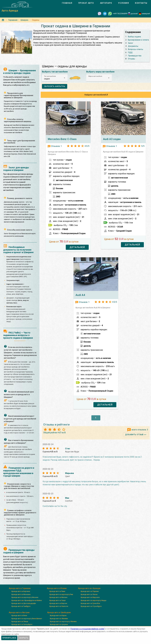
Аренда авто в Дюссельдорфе (24, 603)
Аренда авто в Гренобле (90, 603)
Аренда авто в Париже (90, 591)
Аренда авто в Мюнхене (21, 594)
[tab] (67, 3)
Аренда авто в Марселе (90, 597)
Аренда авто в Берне (58, 615)
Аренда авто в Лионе (89, 594)
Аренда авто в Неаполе (59, 606)
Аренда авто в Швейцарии (59, 612)
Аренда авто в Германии (20, 588)
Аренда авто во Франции (89, 588)
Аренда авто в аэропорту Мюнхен (25, 597)
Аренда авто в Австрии (19, 612)
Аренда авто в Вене (19, 615)
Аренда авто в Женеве (59, 619)
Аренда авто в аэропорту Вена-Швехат (27, 619)
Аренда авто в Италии (57, 588)
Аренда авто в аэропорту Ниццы (93, 600)
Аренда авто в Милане (58, 597)
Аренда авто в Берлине (21, 591)
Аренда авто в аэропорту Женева (63, 621)
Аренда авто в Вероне (58, 603)
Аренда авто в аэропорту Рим (61, 594)
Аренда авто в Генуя (57, 600)
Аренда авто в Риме (57, 591)
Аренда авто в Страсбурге (91, 606)
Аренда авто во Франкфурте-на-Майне (27, 600)
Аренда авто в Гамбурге (21, 606)
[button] (55, 78)
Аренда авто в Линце (20, 621)
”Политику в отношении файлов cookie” (87, 629)
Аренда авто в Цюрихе (59, 624)
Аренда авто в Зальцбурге (22, 624)
